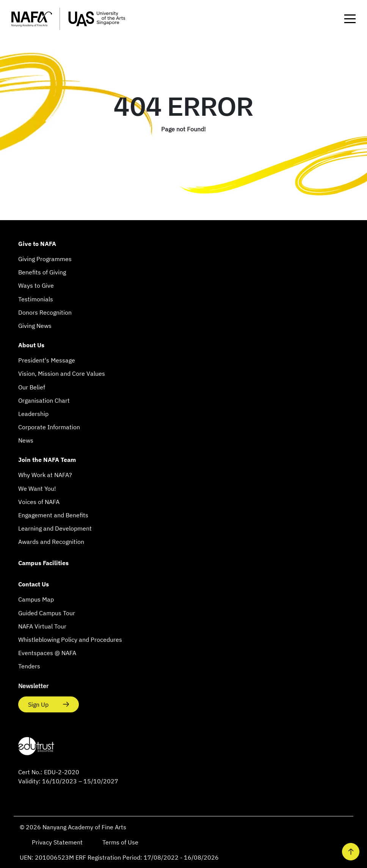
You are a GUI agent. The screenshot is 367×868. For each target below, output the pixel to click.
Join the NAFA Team (47, 460)
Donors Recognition (45, 312)
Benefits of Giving (42, 272)
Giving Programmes (45, 259)
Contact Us (34, 584)
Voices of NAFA (39, 502)
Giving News (35, 326)
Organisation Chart (44, 400)
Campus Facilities (43, 563)
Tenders (29, 666)
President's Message (47, 360)
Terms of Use (120, 842)
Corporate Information (49, 427)
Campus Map (36, 599)
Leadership (33, 414)
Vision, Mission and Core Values (62, 373)
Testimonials (36, 299)
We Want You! (37, 488)
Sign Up (39, 704)
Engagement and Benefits (53, 515)
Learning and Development (55, 528)
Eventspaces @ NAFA (47, 653)
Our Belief (32, 387)
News (26, 440)
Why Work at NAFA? (45, 475)
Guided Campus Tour (47, 613)
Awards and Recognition (51, 542)
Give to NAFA (37, 244)
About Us (31, 345)
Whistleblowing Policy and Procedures (70, 640)
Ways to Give (36, 285)
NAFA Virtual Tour (42, 626)
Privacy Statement (58, 842)
